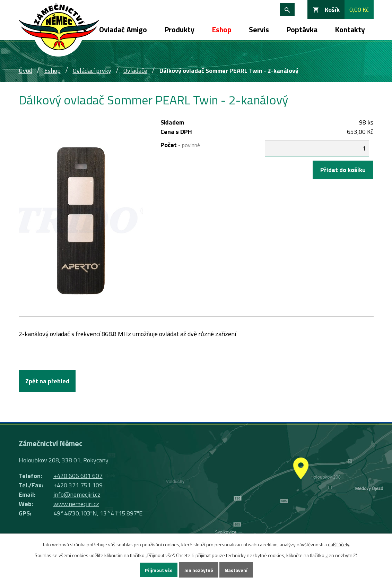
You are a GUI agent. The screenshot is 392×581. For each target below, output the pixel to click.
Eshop (222, 29)
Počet (180, 145)
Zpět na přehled (47, 381)
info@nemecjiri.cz (77, 494)
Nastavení (236, 570)
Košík (332, 10)
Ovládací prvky (92, 71)
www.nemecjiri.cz (76, 504)
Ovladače (135, 71)
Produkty (179, 29)
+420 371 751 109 (78, 485)
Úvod (25, 71)
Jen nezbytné (199, 570)
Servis (259, 29)
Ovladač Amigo (123, 29)
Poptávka (302, 29)
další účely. (339, 544)
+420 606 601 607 (78, 476)
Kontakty (350, 29)
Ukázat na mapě (300, 487)
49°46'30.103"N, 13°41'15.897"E (98, 513)
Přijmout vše (159, 570)
